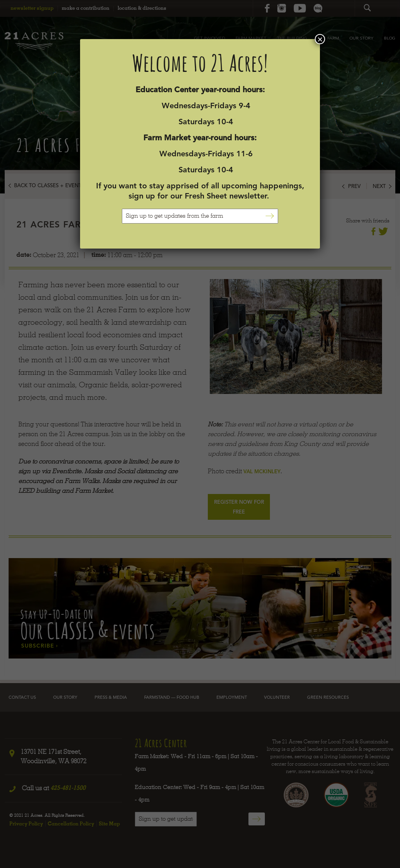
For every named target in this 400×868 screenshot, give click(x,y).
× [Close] (320, 39)
